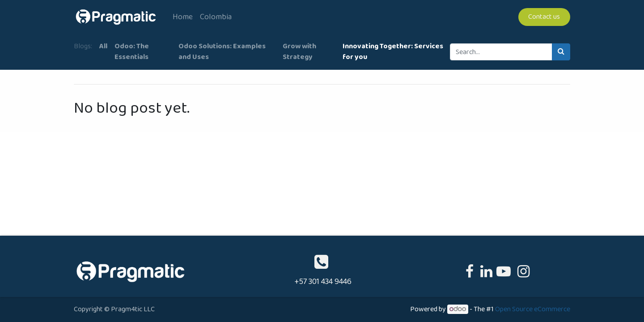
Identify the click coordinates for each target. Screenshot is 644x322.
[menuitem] (183, 17)
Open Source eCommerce (533, 309)
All (103, 46)
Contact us (544, 17)
